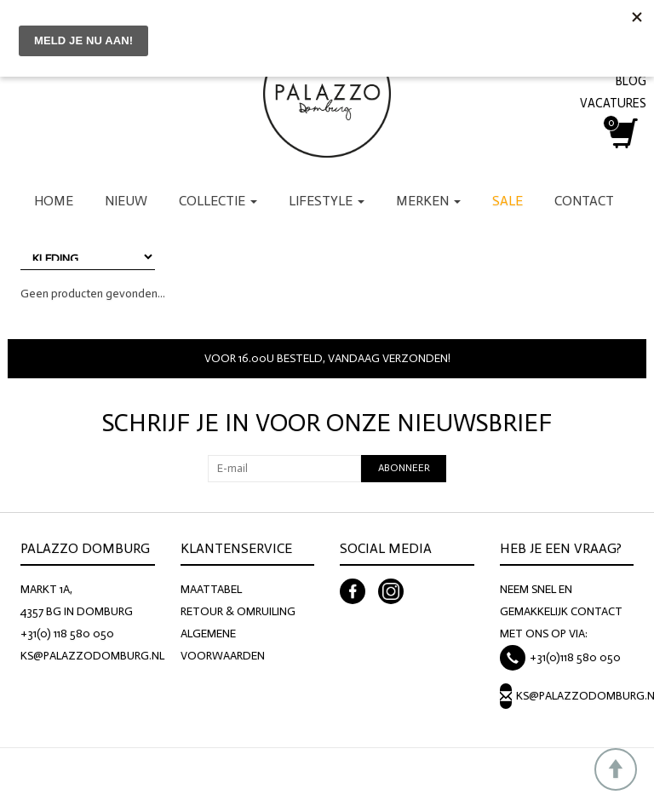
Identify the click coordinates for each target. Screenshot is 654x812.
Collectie (218, 201)
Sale (508, 201)
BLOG (631, 81)
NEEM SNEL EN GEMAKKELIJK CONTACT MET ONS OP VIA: (561, 611)
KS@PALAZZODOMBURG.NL (92, 656)
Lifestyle (327, 201)
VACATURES (613, 103)
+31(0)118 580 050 (575, 657)
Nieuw (126, 201)
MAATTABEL (211, 589)
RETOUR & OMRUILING (238, 611)
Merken (428, 201)
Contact (584, 201)
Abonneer (404, 468)
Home (54, 201)
